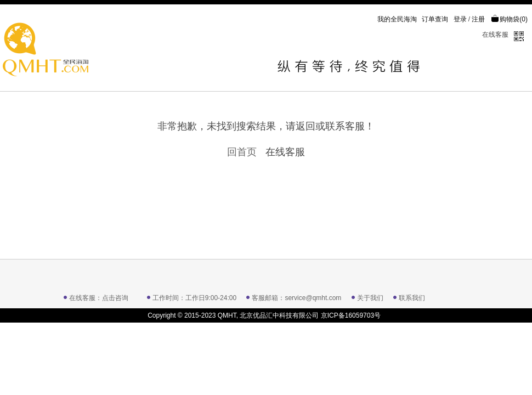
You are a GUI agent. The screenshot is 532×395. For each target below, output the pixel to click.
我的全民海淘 (397, 19)
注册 (478, 19)
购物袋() (509, 19)
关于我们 (370, 298)
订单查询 (435, 19)
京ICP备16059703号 (351, 315)
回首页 (242, 152)
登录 (460, 19)
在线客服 (495, 35)
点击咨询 (115, 298)
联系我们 (412, 298)
